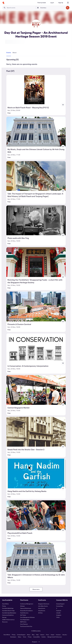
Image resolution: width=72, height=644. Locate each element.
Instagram (59, 615)
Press (48, 635)
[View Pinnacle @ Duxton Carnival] (36, 306)
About (29, 635)
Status (20, 637)
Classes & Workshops (26, 608)
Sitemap (4, 617)
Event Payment (24, 624)
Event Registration (25, 620)
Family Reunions (24, 613)
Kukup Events (42, 608)
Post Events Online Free (26, 626)
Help (37, 635)
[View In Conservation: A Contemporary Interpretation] (36, 348)
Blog (33, 635)
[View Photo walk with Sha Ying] (36, 220)
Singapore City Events (44, 604)
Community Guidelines (8, 615)
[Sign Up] (61, 3)
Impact (52, 635)
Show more (36, 589)
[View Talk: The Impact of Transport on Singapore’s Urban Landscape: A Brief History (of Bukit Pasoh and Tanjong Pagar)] (36, 176)
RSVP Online (23, 622)
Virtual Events (42, 611)
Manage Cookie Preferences (55, 637)
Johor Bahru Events (43, 606)
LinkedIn (58, 613)
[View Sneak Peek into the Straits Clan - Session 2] (36, 432)
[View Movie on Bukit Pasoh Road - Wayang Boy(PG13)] (36, 90)
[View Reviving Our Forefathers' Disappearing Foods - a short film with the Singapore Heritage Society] (36, 262)
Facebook (59, 611)
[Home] (3, 3)
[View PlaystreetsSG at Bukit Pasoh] (36, 515)
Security (65, 635)
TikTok (58, 617)
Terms (25, 637)
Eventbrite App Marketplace (9, 613)
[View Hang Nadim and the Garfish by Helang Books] (36, 473)
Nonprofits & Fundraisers (26, 611)
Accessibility (37, 637)
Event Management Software (27, 617)
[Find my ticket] (42, 3)
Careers (42, 635)
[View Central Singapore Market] (36, 390)
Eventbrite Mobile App (8, 608)
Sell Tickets (23, 615)
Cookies (44, 637)
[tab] (9, 53)
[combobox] (52, 8)
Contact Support (60, 604)
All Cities (40, 613)
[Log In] (52, 3)
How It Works (5, 604)
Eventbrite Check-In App (8, 611)
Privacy (30, 637)
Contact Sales (60, 606)
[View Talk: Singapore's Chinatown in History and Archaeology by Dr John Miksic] (36, 557)
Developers (13, 637)
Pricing (4, 606)
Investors (58, 635)
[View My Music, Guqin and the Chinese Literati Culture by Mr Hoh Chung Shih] (36, 132)
